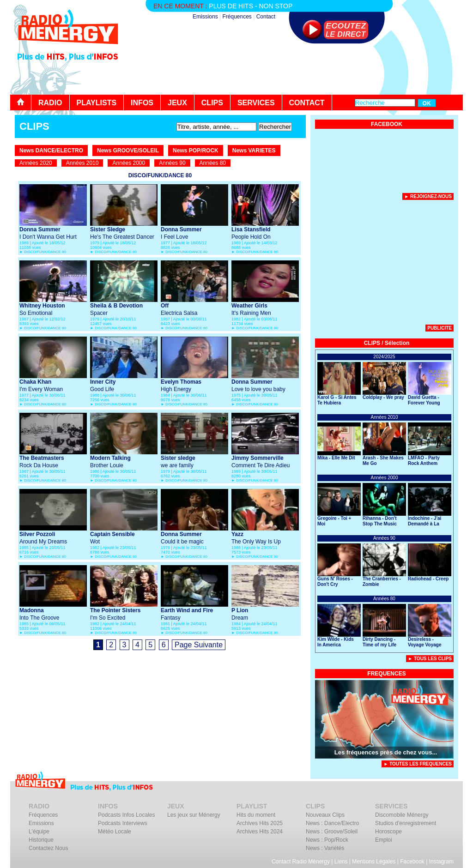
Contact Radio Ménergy (301, 862)
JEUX (177, 103)
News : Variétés (325, 848)
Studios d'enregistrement (406, 823)
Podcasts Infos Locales (126, 815)
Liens (341, 862)
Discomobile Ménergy (402, 815)
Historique (41, 840)
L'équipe (39, 832)
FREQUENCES (386, 674)
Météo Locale (115, 832)
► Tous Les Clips (430, 659)
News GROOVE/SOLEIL (128, 151)
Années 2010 (82, 163)
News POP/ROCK (196, 151)
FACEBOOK (387, 124)
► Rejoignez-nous (428, 196)
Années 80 (213, 163)
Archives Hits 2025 (260, 823)
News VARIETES (254, 151)
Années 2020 (36, 163)
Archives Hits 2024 (260, 832)
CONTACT (307, 103)
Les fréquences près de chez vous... (386, 752)
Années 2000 (129, 163)
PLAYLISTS (97, 103)
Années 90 (172, 163)
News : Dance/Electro (332, 823)
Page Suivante (199, 645)
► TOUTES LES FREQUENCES (418, 764)
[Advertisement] (295, 69)
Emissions (205, 17)
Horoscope (388, 832)
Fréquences (237, 17)
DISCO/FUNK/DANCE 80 (45, 252)
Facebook (412, 862)
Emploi (384, 840)
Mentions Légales (374, 862)
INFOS (142, 103)
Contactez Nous (48, 848)
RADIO (50, 103)
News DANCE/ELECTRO (51, 151)
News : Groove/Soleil (332, 832)
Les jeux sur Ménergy (194, 815)
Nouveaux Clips (325, 815)
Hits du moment (256, 815)
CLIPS (212, 103)
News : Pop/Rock (327, 840)
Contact (266, 17)
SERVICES (256, 103)
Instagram (441, 862)
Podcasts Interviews (123, 823)
